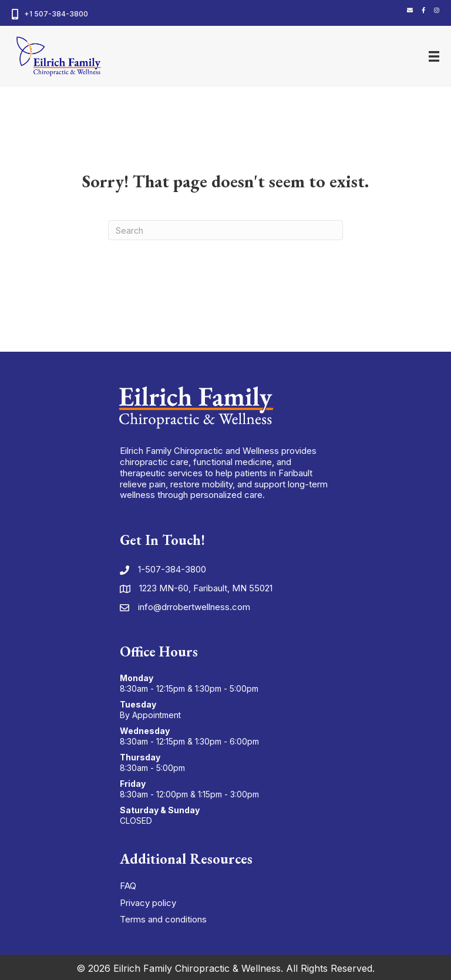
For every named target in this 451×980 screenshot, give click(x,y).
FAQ (128, 886)
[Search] (225, 230)
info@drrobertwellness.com (194, 607)
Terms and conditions (163, 919)
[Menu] (434, 56)
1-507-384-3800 (172, 569)
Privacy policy (148, 903)
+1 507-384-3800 (56, 14)
